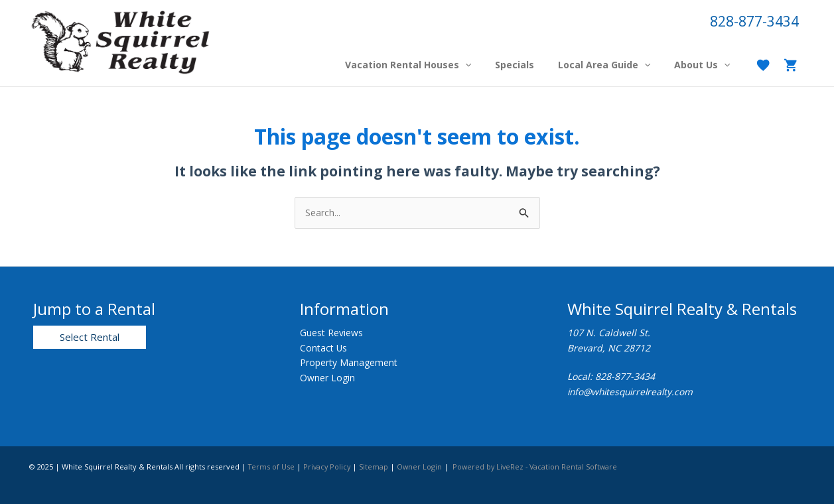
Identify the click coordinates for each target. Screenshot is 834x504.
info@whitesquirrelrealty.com (633, 392)
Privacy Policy (329, 467)
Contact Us (324, 348)
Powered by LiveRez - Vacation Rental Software (541, 467)
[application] (484, 65)
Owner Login (327, 378)
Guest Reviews (331, 333)
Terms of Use (272, 467)
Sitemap (377, 467)
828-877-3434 (754, 21)
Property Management (349, 362)
